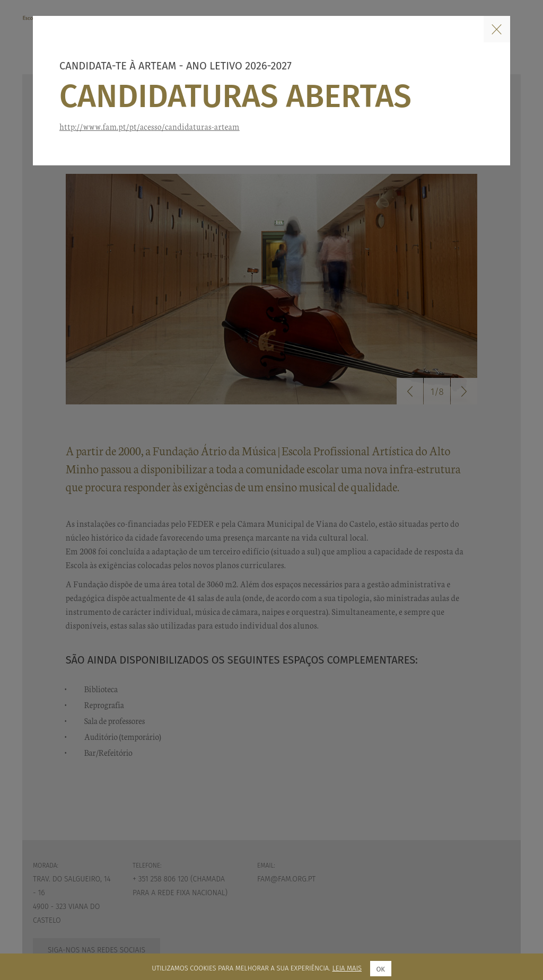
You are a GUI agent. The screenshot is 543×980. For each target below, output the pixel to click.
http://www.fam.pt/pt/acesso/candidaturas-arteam (150, 126)
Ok (380, 969)
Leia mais (347, 968)
